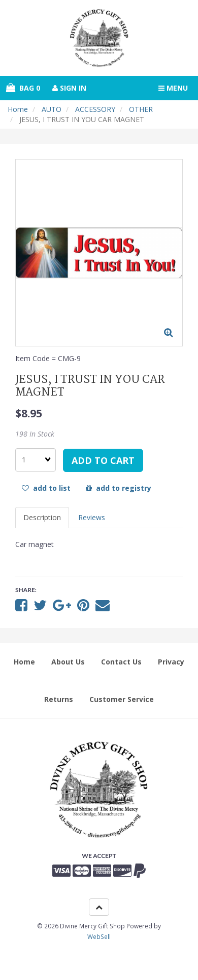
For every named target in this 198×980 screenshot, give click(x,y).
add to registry (119, 488)
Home (18, 109)
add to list (46, 488)
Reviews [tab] (92, 517)
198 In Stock (35, 434)
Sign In (69, 88)
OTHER (141, 109)
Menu (173, 88)
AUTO (52, 109)
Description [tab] (42, 517)
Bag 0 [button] (23, 88)
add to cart (103, 460)
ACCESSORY (95, 109)
